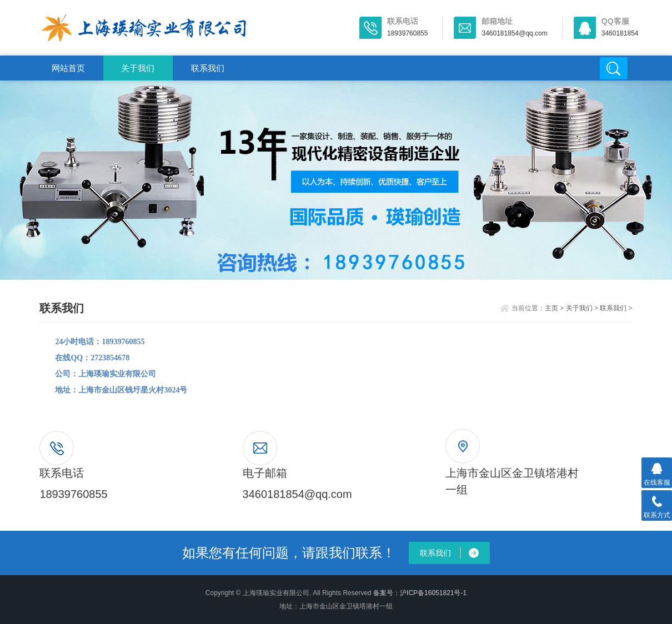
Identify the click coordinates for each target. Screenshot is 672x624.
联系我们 (208, 68)
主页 (551, 308)
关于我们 (138, 68)
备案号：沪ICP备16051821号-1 (420, 593)
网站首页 (68, 68)
